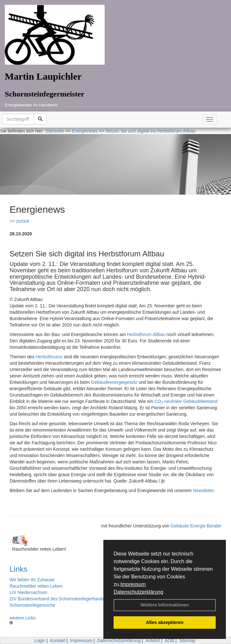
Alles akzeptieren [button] (165, 622)
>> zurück (19, 221)
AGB (169, 640)
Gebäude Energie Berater (196, 526)
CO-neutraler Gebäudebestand (186, 401)
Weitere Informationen (165, 605)
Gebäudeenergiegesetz (114, 382)
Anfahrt (153, 640)
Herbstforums (49, 357)
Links (19, 569)
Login (40, 640)
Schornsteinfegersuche (32, 605)
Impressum (133, 584)
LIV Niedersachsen (28, 592)
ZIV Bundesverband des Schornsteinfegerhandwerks (62, 599)
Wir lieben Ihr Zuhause (32, 580)
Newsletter (203, 490)
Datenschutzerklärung (138, 592)
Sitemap (187, 640)
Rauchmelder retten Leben (36, 586)
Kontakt (58, 640)
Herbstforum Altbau (146, 334)
